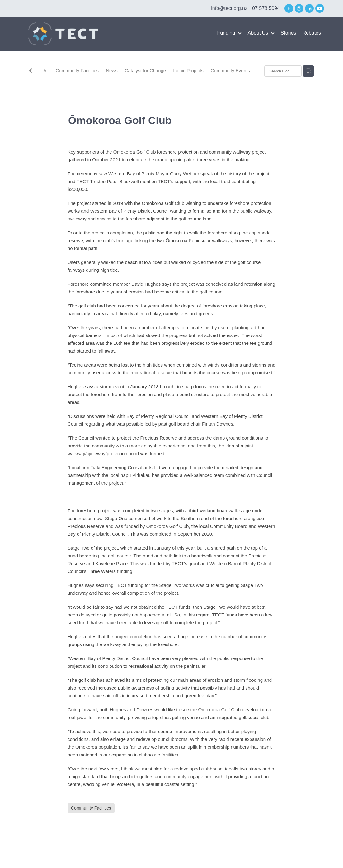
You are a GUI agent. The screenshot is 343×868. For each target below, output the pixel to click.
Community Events (230, 70)
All (46, 70)
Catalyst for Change (146, 70)
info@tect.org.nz (229, 8)
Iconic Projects (188, 70)
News (112, 70)
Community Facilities (77, 70)
